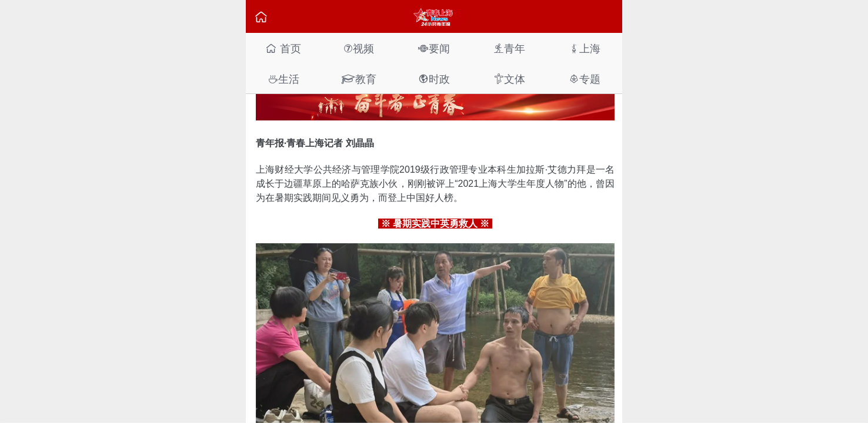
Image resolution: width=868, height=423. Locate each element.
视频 (359, 48)
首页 (283, 48)
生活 (283, 79)
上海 (585, 48)
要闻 (434, 48)
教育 (359, 79)
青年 (509, 48)
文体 (509, 79)
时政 (434, 79)
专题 (585, 79)
